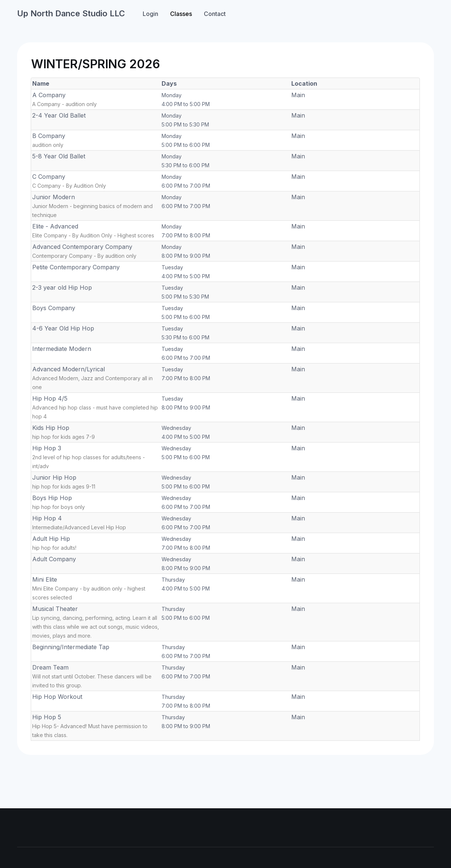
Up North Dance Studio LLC (71, 13)
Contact (215, 14)
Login (150, 14)
